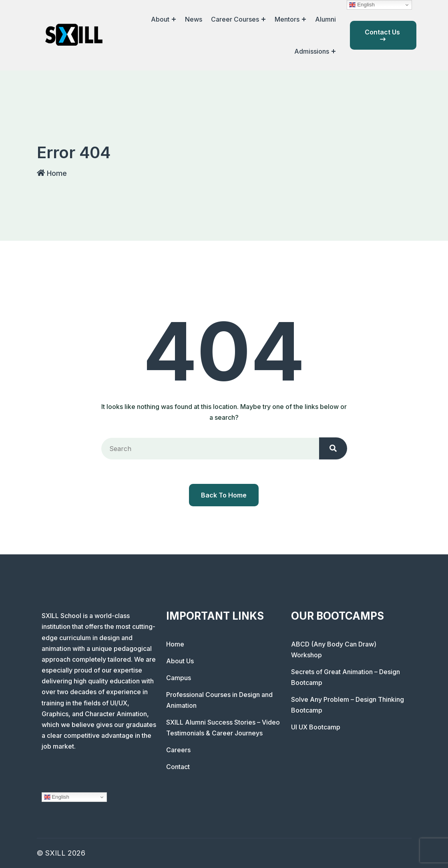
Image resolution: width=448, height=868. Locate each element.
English (57, 797)
